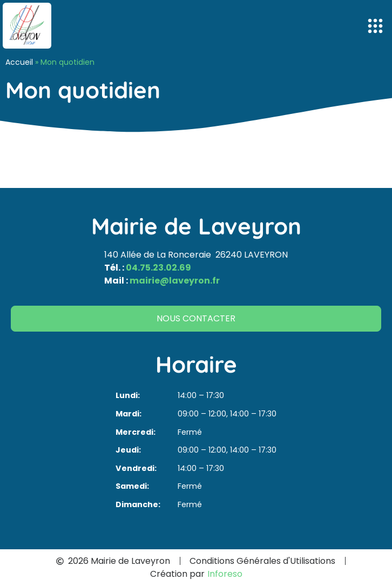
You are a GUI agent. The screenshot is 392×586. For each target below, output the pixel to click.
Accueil (19, 62)
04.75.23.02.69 (158, 268)
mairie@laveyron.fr (175, 281)
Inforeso (225, 574)
